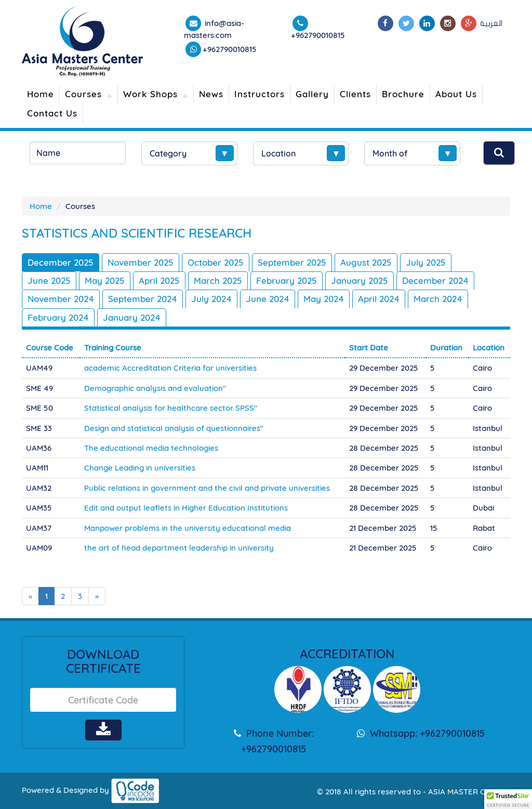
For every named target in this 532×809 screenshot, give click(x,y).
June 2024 (268, 299)
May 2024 (324, 299)
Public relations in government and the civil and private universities (207, 488)
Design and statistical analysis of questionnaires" (174, 428)
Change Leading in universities (140, 468)
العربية (491, 23)
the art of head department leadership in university (179, 548)
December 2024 (435, 280)
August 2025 (366, 262)
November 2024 (61, 299)
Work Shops (150, 94)
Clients (355, 94)
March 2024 (438, 299)
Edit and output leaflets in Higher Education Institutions (186, 508)
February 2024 (58, 317)
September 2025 (292, 262)
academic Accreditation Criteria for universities (170, 368)
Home (41, 94)
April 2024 (379, 299)
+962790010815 (230, 49)
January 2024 (132, 317)
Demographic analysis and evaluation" (155, 388)
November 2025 (141, 262)
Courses (83, 94)
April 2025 (159, 280)
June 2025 (49, 280)
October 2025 (216, 262)
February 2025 (287, 280)
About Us (456, 94)
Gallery (312, 94)
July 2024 (211, 299)
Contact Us (52, 113)
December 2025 (61, 262)
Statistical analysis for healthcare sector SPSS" (171, 408)
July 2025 (426, 262)
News (211, 94)
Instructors (260, 94)
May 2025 (105, 280)
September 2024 (143, 299)
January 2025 (360, 280)
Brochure (403, 94)
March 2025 (218, 280)
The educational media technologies (151, 448)
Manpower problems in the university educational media (188, 528)
